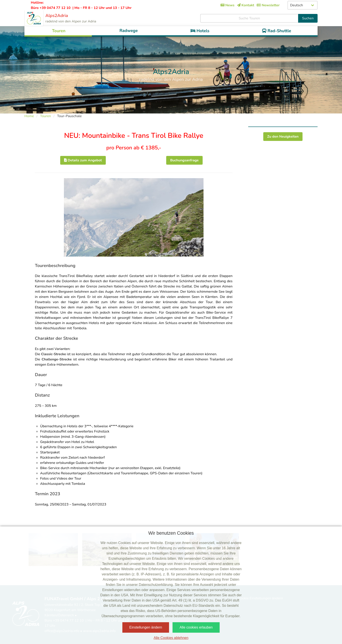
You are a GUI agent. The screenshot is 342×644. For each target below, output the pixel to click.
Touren (46, 116)
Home (29, 116)
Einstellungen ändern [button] (146, 627)
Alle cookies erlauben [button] (196, 627)
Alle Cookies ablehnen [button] (171, 638)
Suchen (308, 18)
